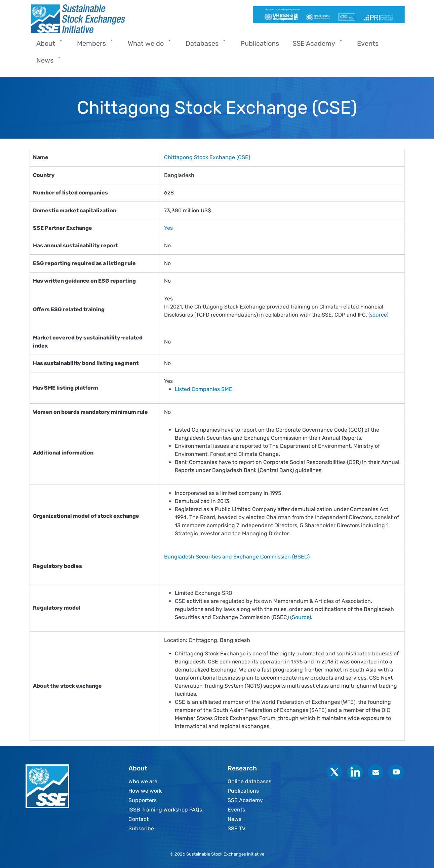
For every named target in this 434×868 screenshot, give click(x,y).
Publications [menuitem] (260, 43)
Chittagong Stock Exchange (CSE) (207, 157)
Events (236, 810)
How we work (145, 791)
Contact (139, 819)
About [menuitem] (47, 46)
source (378, 315)
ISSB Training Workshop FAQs (165, 810)
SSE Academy (245, 800)
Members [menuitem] (93, 46)
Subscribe (141, 828)
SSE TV (236, 828)
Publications (243, 791)
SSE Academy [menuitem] (315, 46)
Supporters (143, 800)
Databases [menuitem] (204, 46)
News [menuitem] (47, 62)
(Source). (302, 617)
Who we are (143, 781)
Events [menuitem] (368, 43)
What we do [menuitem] (147, 46)
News (234, 819)
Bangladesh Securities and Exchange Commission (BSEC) (237, 557)
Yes (168, 228)
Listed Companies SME (204, 389)
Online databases (249, 781)
